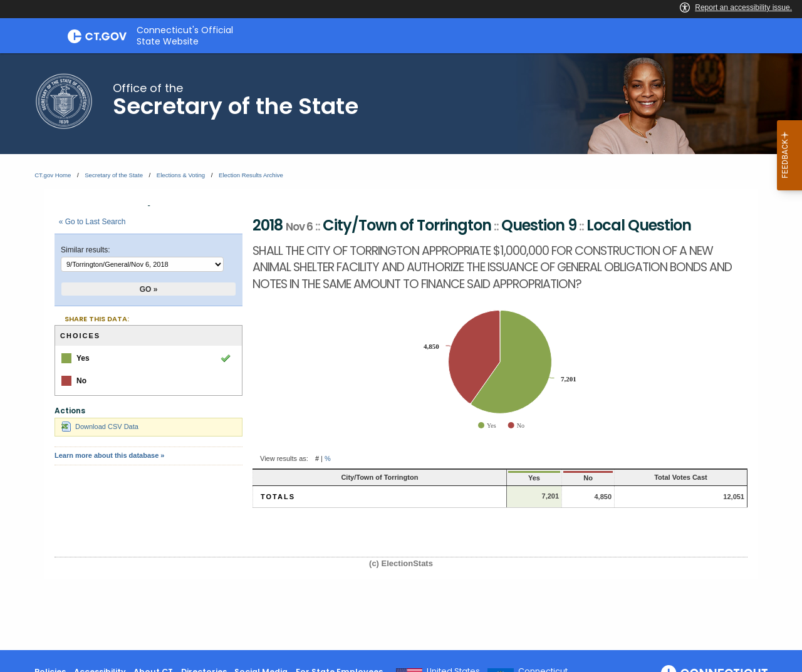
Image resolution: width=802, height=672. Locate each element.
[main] (401, 352)
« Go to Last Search (92, 222)
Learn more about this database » (109, 455)
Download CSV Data (100, 426)
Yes (466, 478)
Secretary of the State (114, 175)
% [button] (328, 458)
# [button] (317, 458)
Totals (278, 497)
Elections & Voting (181, 175)
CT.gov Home (53, 175)
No (534, 478)
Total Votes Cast (658, 477)
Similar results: (86, 250)
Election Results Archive (251, 175)
